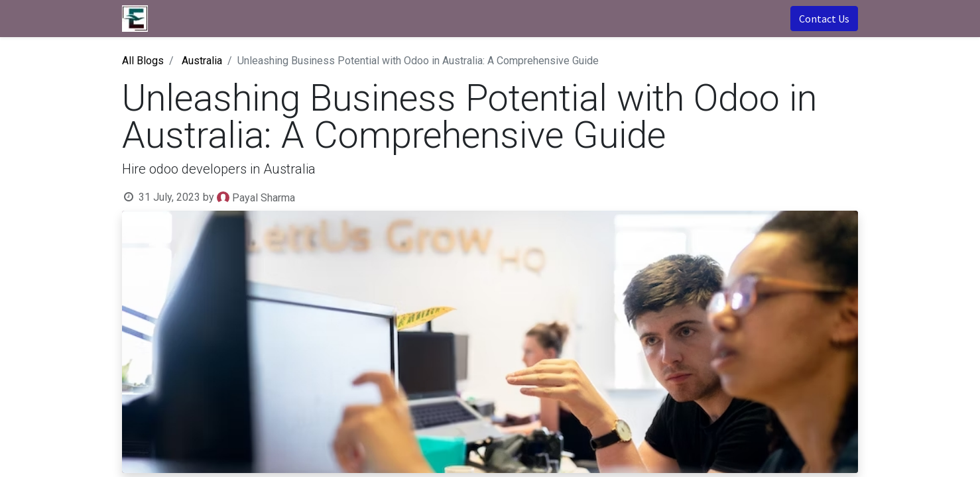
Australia (202, 61)
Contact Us (824, 19)
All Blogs (143, 61)
